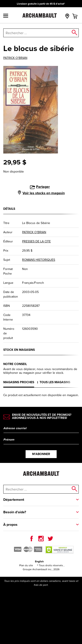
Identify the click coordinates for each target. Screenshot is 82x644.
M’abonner (41, 454)
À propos (10, 525)
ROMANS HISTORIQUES (39, 260)
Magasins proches (19, 382)
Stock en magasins (19, 350)
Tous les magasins (55, 382)
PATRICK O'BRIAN (15, 58)
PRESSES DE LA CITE (36, 241)
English (39, 561)
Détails (9, 209)
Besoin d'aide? (15, 512)
